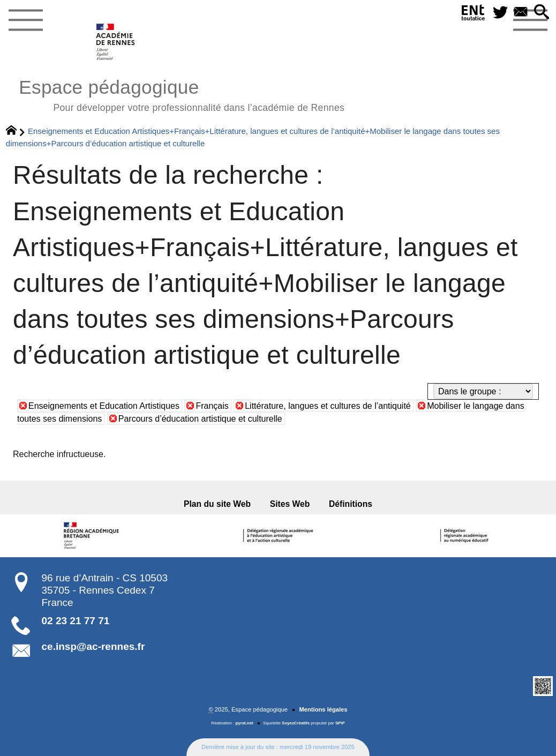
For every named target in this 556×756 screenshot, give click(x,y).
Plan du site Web (217, 504)
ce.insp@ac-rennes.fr (93, 646)
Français (212, 406)
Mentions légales (323, 709)
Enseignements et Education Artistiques (104, 406)
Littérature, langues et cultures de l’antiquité (328, 406)
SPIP (340, 723)
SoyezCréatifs (296, 723)
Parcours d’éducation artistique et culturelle (200, 419)
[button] (541, 13)
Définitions (351, 504)
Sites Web (290, 504)
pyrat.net (245, 723)
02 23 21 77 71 (76, 621)
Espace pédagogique (182, 94)
